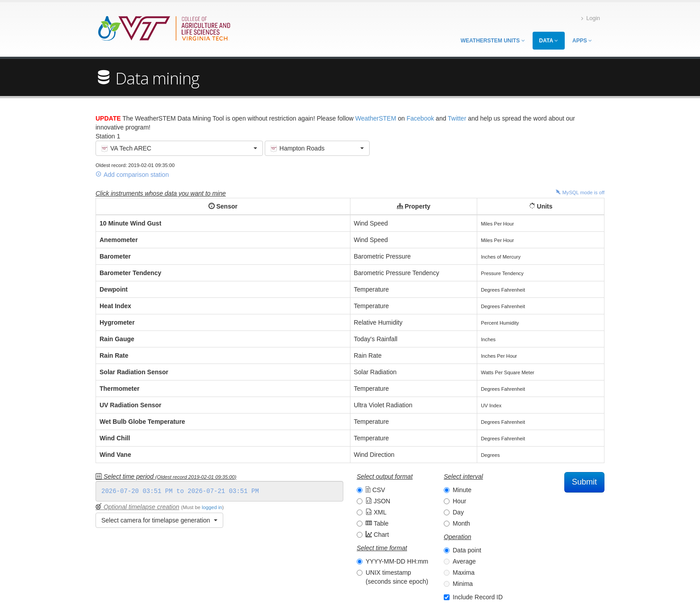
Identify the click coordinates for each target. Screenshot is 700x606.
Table (377, 523)
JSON (378, 501)
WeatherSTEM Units (493, 41)
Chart (377, 535)
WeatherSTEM (376, 118)
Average (464, 561)
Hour (459, 501)
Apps (582, 41)
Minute (462, 490)
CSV (375, 490)
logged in (212, 507)
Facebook (420, 118)
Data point (467, 550)
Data (549, 41)
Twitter (457, 118)
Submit (584, 482)
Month (461, 523)
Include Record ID (478, 597)
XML (376, 512)
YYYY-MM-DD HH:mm (397, 561)
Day (458, 512)
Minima (463, 584)
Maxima (464, 573)
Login (591, 19)
